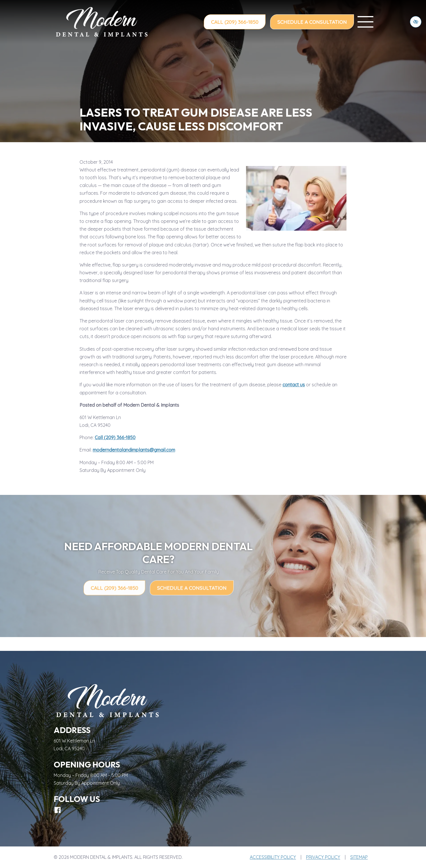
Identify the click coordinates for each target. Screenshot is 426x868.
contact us (294, 385)
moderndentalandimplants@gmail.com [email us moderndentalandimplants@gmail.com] (134, 450)
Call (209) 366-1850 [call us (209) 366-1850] (235, 22)
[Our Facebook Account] (58, 810)
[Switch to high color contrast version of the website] (416, 22)
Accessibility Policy (273, 857)
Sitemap (359, 857)
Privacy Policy (323, 857)
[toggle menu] (365, 22)
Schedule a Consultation (312, 22)
